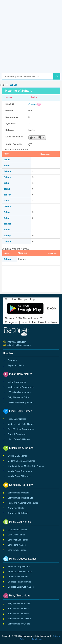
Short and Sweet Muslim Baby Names (26, 466)
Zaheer (7, 195)
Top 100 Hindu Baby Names (21, 429)
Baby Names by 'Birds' (18, 614)
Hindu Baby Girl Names (19, 439)
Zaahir (7, 189)
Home (3, 85)
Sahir (6, 183)
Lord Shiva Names (16, 535)
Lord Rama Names (17, 545)
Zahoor (7, 206)
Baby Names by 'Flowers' (20, 619)
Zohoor (7, 224)
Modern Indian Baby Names (21, 387)
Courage (33, 104)
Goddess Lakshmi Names (20, 572)
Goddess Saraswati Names (21, 587)
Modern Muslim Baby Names (21, 461)
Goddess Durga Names (19, 567)
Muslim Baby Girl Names (19, 476)
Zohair (7, 212)
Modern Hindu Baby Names (21, 424)
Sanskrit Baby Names (18, 434)
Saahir (7, 160)
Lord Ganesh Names (18, 530)
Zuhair (7, 230)
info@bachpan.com (8, 342)
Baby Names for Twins (18, 397)
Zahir (6, 200)
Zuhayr (7, 236)
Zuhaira (13, 85)
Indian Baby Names (17, 382)
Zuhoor (7, 241)
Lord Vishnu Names (17, 550)
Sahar (7, 166)
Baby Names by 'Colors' (19, 624)
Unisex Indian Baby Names (21, 402)
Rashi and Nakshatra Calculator (23, 503)
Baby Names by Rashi (18, 493)
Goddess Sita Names (18, 577)
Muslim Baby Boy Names (20, 471)
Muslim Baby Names (17, 456)
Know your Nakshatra (18, 513)
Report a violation (16, 365)
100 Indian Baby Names (19, 392)
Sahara (7, 171)
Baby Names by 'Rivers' (19, 608)
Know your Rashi (16, 508)
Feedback (12, 360)
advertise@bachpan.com (8, 345)
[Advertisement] (31, 41)
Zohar (7, 218)
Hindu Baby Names (17, 419)
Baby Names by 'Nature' (19, 603)
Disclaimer (37, 639)
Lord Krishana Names (18, 540)
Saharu (7, 177)
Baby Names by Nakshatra (20, 498)
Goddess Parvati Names (19, 582)
